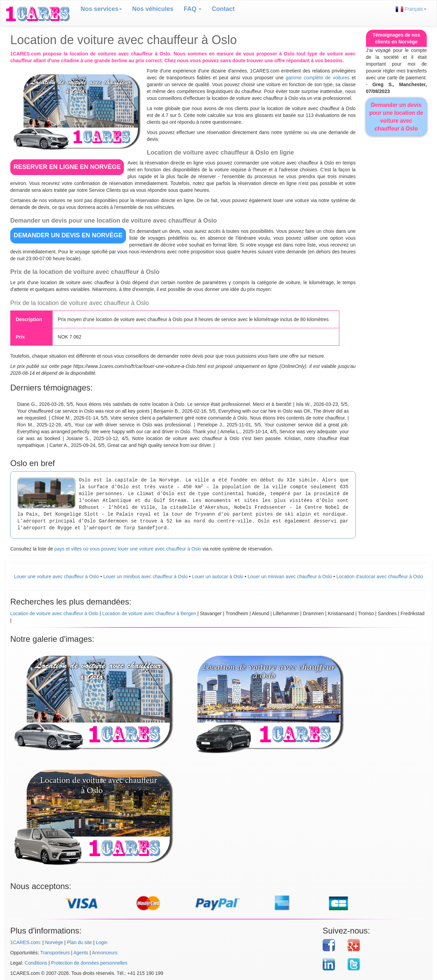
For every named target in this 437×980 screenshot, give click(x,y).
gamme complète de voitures (318, 78)
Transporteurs (55, 953)
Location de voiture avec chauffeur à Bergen (149, 613)
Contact (223, 9)
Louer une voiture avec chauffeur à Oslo (57, 577)
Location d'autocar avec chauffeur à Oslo (380, 577)
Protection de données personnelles (89, 963)
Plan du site (79, 942)
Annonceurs (105, 953)
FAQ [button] (193, 9)
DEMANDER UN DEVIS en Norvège (68, 235)
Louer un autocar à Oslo (217, 577)
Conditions (36, 963)
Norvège (54, 942)
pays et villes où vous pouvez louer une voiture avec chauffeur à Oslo (128, 549)
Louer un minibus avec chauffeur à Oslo (145, 577)
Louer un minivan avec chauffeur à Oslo (290, 577)
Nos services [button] (101, 9)
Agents (81, 953)
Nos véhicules (153, 9)
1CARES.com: (26, 942)
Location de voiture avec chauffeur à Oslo (54, 613)
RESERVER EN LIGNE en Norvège (67, 167)
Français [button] (411, 9)
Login (102, 942)
